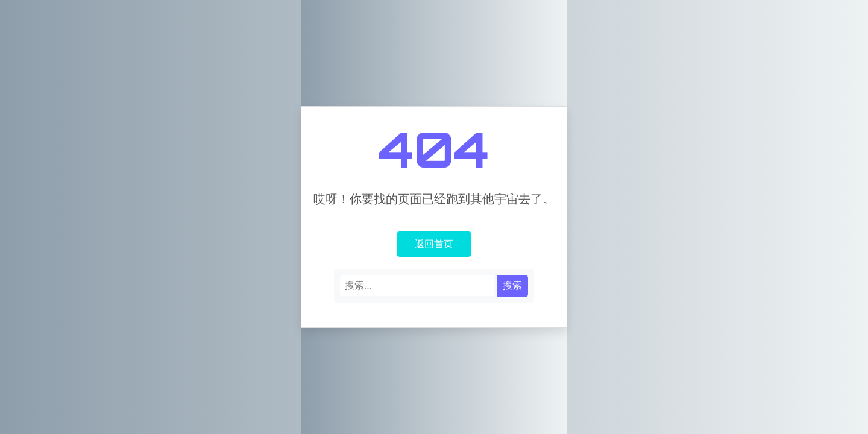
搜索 (512, 285)
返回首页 (434, 244)
